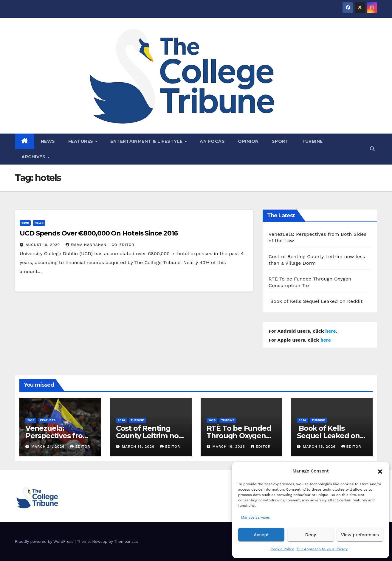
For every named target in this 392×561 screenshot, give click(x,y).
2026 (31, 420)
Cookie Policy (282, 549)
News (48, 141)
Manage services (255, 517)
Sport (280, 141)
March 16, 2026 (139, 447)
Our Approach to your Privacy (322, 549)
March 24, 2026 (49, 447)
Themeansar (126, 541)
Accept (261, 535)
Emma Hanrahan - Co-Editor (100, 245)
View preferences (360, 535)
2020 (25, 223)
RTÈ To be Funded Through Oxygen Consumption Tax (239, 436)
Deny (311, 535)
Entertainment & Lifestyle (147, 141)
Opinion (248, 141)
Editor (80, 447)
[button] (380, 471)
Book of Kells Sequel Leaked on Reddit (316, 301)
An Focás (212, 141)
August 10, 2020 (44, 245)
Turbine (312, 141)
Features (82, 141)
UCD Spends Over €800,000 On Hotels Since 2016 (99, 233)
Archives (34, 157)
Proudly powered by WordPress (45, 541)
